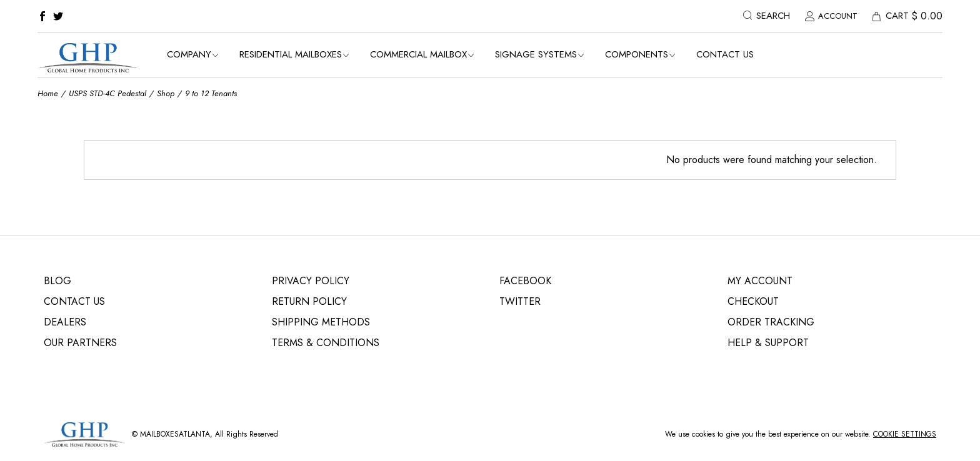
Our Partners (80, 343)
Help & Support (768, 343)
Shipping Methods (321, 322)
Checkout (753, 301)
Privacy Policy (311, 281)
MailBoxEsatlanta (175, 434)
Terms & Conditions (326, 343)
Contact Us (74, 301)
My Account (760, 281)
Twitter (520, 301)
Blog (57, 281)
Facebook (525, 281)
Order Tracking (771, 322)
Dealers (65, 322)
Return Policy (309, 301)
